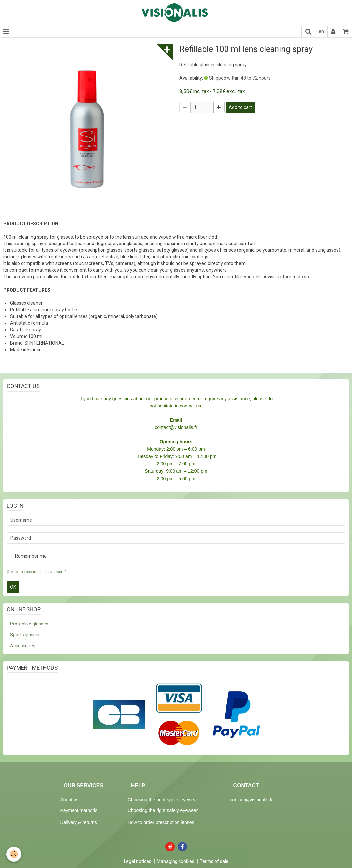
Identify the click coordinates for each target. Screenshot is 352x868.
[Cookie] (14, 854)
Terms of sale (214, 861)
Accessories (23, 646)
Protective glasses (29, 624)
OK (13, 587)
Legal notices (138, 861)
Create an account (22, 572)
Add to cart (240, 107)
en (321, 31)
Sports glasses (25, 635)
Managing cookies (176, 861)
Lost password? (53, 572)
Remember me (27, 556)
